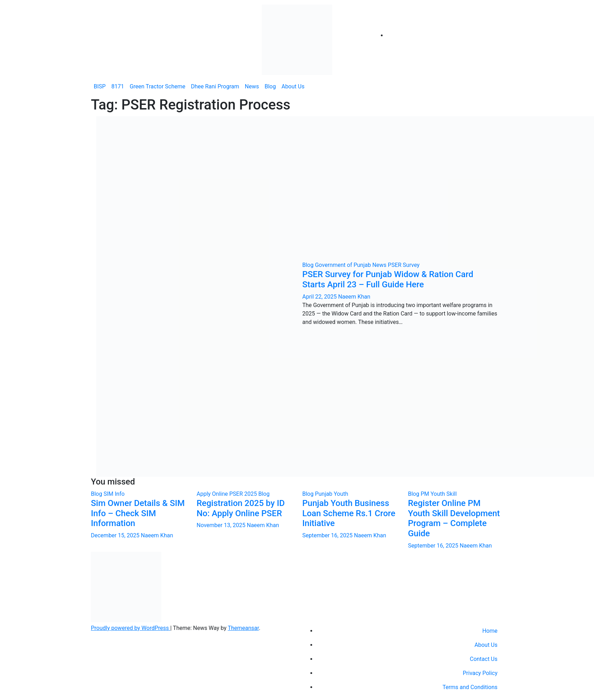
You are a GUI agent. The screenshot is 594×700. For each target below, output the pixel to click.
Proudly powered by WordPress (131, 628)
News (252, 86)
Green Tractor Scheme (157, 86)
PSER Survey (404, 265)
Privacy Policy (480, 673)
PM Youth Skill (439, 494)
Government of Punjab (344, 265)
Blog (270, 86)
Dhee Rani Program (215, 86)
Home (490, 631)
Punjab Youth (332, 494)
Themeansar (243, 628)
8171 (118, 86)
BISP (100, 86)
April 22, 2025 (320, 297)
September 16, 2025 (328, 535)
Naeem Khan (354, 297)
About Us (293, 86)
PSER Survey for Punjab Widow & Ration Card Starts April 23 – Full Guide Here (388, 279)
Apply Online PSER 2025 (227, 494)
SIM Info (114, 494)
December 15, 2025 (116, 535)
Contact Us (484, 659)
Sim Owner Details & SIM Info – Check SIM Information (138, 513)
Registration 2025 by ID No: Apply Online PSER (241, 508)
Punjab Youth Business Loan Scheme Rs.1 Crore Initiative (349, 513)
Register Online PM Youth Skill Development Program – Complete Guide (454, 518)
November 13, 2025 (222, 525)
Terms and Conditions (470, 687)
